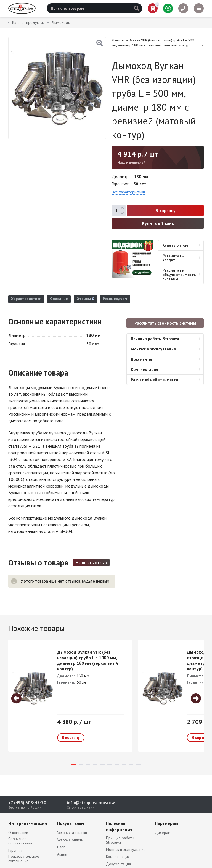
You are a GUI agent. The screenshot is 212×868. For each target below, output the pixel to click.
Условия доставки (72, 833)
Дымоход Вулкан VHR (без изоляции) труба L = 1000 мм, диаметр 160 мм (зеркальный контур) (88, 660)
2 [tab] (81, 765)
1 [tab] (74, 765)
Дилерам (163, 833)
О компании (18, 833)
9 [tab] (131, 765)
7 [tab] (117, 765)
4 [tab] (95, 765)
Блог (61, 847)
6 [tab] (110, 765)
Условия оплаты (70, 840)
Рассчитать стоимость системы (165, 323)
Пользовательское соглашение (24, 859)
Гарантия (15, 850)
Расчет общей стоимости (154, 380)
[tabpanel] (70, 696)
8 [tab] (124, 765)
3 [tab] (88, 765)
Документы (141, 359)
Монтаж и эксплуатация (153, 349)
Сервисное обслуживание (20, 841)
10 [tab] (138, 765)
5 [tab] (102, 765)
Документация (118, 864)
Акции (62, 854)
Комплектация (145, 369)
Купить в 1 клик (158, 223)
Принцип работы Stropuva (155, 339)
